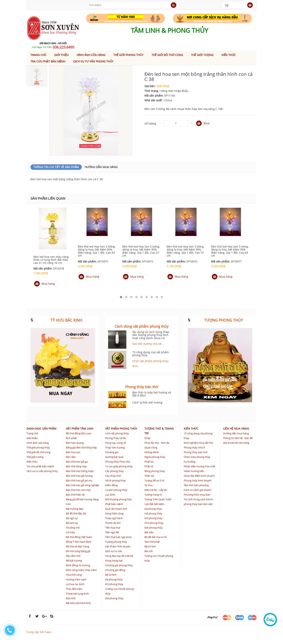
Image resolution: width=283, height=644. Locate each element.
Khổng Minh (152, 452)
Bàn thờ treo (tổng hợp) (80, 471)
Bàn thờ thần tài (75, 495)
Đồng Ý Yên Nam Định (79, 542)
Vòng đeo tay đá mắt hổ (119, 556)
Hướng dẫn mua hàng (101, 167)
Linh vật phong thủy (117, 433)
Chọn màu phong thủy (197, 457)
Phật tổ (149, 466)
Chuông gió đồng (115, 570)
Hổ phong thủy (153, 513)
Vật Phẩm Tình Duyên (118, 546)
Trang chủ (38, 55)
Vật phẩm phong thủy (121, 429)
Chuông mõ (73, 528)
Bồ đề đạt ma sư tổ (156, 537)
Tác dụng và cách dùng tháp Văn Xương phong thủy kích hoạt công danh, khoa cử (151, 335)
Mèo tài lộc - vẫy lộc (156, 490)
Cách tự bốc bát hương (147, 402)
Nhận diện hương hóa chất (199, 466)
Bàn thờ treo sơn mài (78, 490)
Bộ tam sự (72, 523)
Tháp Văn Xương (115, 447)
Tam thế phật (152, 542)
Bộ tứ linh (111, 575)
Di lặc (147, 438)
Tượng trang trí (153, 495)
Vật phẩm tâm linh (79, 429)
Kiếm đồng (111, 485)
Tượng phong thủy (116, 542)
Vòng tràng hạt (114, 561)
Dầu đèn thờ (73, 556)
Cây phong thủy (114, 471)
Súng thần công (114, 513)
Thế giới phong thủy (128, 55)
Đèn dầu (71, 457)
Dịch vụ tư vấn (114, 551)
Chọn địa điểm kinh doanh (199, 476)
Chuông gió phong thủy (119, 565)
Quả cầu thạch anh (116, 509)
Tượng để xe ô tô (154, 480)
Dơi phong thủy (114, 598)
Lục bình (110, 495)
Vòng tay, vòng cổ (116, 443)
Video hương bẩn (194, 471)
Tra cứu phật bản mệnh (48, 61)
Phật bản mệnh (114, 504)
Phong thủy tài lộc (116, 438)
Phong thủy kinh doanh (198, 480)
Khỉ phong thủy (114, 584)
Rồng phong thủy (155, 471)
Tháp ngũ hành (114, 518)
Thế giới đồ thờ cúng (167, 55)
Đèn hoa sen (73, 452)
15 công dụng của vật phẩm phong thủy (151, 354)
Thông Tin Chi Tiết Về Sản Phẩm (56, 167)
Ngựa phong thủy (155, 457)
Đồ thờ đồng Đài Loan (79, 433)
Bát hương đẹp (75, 509)
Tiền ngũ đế (112, 532)
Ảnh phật (71, 438)
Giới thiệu (61, 55)
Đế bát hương (74, 561)
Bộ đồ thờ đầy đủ (76, 513)
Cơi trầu (70, 532)
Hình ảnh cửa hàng (91, 55)
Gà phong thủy (114, 579)
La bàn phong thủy (116, 490)
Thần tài (149, 476)
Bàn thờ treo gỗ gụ (77, 462)
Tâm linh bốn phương (196, 485)
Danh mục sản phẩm (41, 429)
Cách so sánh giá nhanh (198, 490)
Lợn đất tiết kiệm (154, 504)
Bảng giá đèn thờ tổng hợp (81, 447)
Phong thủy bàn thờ (196, 452)
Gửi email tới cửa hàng (236, 443)
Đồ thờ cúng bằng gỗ (78, 551)
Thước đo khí (113, 523)
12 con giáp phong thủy (119, 466)
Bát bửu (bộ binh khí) (78, 603)
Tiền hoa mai (113, 528)
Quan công (151, 447)
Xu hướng (190, 462)
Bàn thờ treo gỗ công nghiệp (82, 485)
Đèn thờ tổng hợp (76, 466)
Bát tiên (149, 532)
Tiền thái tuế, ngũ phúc (119, 537)
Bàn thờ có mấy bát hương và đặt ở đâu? (152, 394)
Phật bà (149, 462)
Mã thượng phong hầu (118, 499)
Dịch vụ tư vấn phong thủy (93, 61)
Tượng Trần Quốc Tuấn (158, 499)
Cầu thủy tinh (113, 476)
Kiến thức (229, 55)
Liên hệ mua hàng (236, 429)
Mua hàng (45, 284)
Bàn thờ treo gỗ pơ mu (79, 480)
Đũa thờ (71, 598)
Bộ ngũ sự (72, 518)
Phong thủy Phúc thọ (118, 462)
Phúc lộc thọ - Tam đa (157, 443)
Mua (203, 123)
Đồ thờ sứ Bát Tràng (78, 546)
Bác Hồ (149, 551)
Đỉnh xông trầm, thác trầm (81, 570)
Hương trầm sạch (76, 579)
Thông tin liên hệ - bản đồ (238, 438)
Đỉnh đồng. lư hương (78, 565)
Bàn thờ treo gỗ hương (79, 476)
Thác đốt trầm (74, 589)
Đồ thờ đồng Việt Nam (79, 537)
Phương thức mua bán (197, 495)
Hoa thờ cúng (74, 575)
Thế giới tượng (202, 55)
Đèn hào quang (75, 443)
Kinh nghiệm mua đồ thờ (198, 443)
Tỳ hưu (149, 485)
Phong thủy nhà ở (194, 447)
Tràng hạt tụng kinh (77, 594)
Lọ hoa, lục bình (75, 584)
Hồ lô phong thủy (115, 480)
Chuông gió (112, 452)
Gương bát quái (114, 457)
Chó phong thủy (154, 523)
